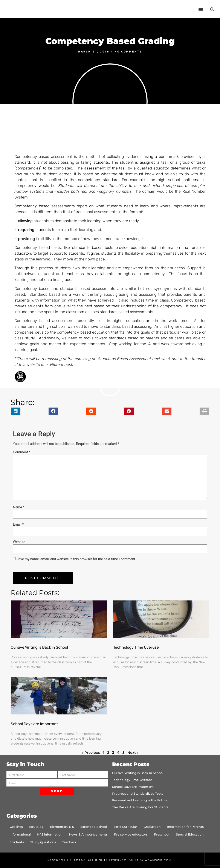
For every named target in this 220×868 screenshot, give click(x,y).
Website (19, 542)
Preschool (162, 834)
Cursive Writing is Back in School (39, 647)
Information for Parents (185, 827)
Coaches (16, 827)
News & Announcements (88, 834)
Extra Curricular (125, 827)
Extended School (94, 827)
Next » (133, 753)
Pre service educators (131, 834)
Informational (20, 834)
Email (18, 525)
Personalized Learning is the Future (140, 800)
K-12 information (50, 834)
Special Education (190, 834)
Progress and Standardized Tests (138, 794)
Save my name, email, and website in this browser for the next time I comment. (76, 559)
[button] (201, 9)
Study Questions (43, 842)
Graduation (152, 827)
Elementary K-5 (62, 827)
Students (17, 842)
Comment (22, 452)
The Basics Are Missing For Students (140, 807)
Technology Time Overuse (136, 647)
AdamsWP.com (158, 860)
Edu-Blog (36, 827)
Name (19, 507)
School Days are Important (34, 724)
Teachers (69, 842)
